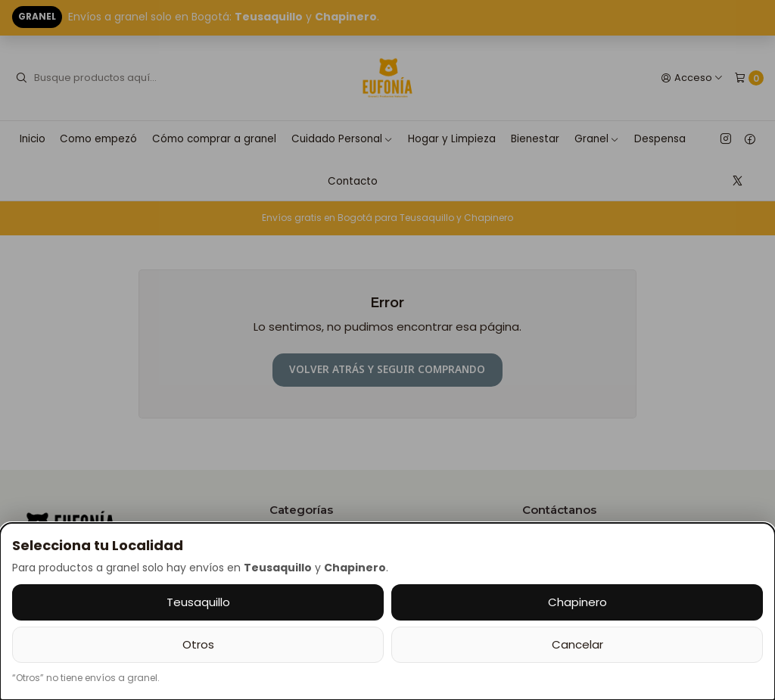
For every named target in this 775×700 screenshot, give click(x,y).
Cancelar (577, 644)
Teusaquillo (198, 602)
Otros (198, 644)
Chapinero (577, 602)
